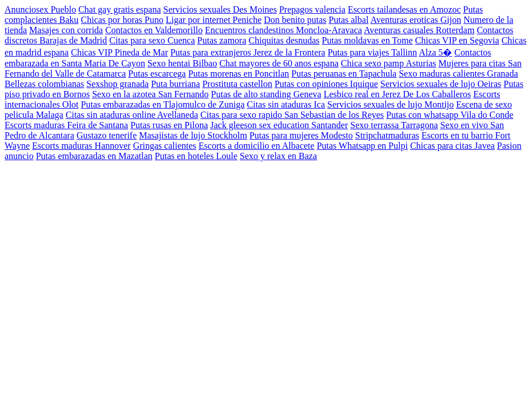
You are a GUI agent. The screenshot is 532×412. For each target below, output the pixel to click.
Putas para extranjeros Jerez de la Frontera (248, 52)
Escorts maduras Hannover (81, 146)
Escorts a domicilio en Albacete (257, 146)
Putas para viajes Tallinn (372, 52)
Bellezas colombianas (44, 84)
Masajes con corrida (66, 30)
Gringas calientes (164, 146)
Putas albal (349, 20)
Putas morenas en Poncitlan (239, 74)
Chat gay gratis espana (120, 9)
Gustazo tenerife (107, 135)
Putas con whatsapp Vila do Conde (450, 115)
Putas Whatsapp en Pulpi (362, 146)
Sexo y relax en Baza (278, 156)
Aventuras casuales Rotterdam (419, 30)
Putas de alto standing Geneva (266, 94)
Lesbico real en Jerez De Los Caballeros (398, 94)
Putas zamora (222, 40)
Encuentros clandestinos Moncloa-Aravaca (283, 30)
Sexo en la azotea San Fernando (150, 94)
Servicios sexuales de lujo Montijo (390, 104)
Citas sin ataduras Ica (286, 104)
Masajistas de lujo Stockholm (193, 135)
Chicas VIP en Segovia (457, 40)
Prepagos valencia (312, 9)
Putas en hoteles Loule (196, 156)
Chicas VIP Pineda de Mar (120, 52)
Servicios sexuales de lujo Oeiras (441, 84)
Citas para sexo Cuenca (152, 40)
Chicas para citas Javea (452, 146)
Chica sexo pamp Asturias (389, 63)
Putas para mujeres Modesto (301, 135)
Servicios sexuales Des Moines (220, 9)
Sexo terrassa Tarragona (394, 125)
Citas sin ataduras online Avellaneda (132, 115)
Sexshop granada (118, 84)
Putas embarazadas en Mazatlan (94, 156)
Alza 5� (435, 52)
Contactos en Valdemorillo (154, 30)
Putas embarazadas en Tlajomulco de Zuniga (162, 104)
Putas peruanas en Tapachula (344, 74)
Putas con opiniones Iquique (326, 84)
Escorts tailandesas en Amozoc (404, 9)
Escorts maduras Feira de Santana (66, 125)
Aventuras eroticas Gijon (416, 20)
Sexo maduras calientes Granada (458, 74)
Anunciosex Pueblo (40, 9)
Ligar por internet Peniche (214, 20)
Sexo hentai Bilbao (182, 63)
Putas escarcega (157, 74)
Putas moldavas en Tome (368, 40)
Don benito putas (295, 20)
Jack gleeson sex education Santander (279, 125)
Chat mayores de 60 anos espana (279, 63)
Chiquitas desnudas (284, 40)
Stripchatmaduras (387, 135)
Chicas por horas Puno (122, 20)
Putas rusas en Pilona (169, 125)
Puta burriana (176, 84)
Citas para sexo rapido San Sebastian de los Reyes (292, 115)
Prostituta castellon (237, 84)
